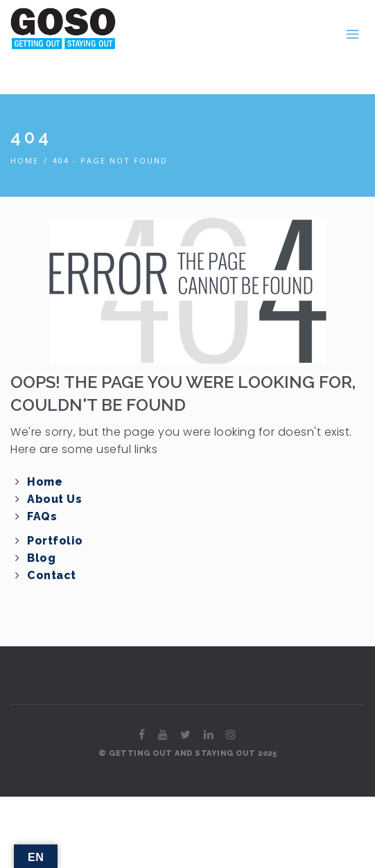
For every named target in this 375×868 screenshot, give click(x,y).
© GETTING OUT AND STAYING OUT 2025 (187, 753)
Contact (52, 575)
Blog (41, 558)
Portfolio (55, 541)
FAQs (42, 516)
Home (25, 160)
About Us (54, 499)
